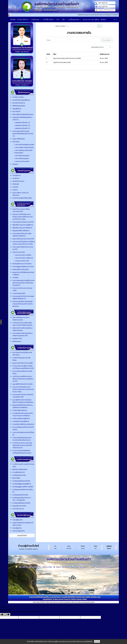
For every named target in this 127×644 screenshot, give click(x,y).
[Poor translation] (7, 614)
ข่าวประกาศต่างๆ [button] (23, 19)
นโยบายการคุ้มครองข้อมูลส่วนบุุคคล (83, 602)
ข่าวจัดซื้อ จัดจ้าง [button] (48, 19)
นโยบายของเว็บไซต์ (39, 602)
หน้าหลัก (13, 19)
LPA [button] (64, 19)
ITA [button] (58, 19)
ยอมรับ (97, 642)
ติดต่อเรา (103, 19)
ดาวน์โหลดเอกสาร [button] (74, 19)
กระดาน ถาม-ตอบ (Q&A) (91, 19)
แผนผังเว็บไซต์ (22, 535)
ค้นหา (100, 26)
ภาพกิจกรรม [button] (35, 19)
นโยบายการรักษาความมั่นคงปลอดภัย (58, 602)
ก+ (115, 20)
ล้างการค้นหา (107, 40)
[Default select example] (101, 47)
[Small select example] (62, 26)
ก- (117, 20)
